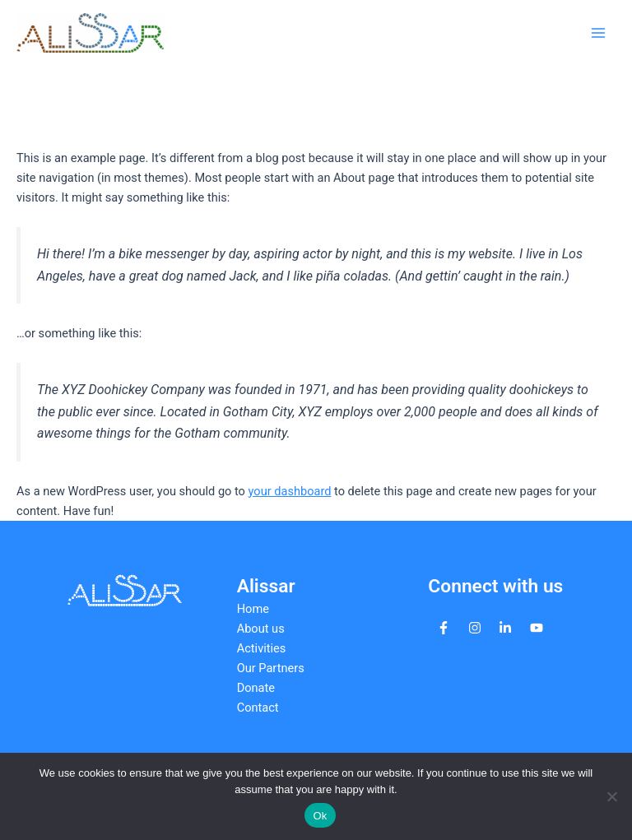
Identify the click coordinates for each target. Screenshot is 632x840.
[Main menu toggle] (598, 33)
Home (253, 609)
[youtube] (537, 628)
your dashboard (290, 491)
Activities (262, 648)
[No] (611, 796)
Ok (320, 816)
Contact (258, 708)
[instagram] (475, 628)
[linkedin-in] (505, 628)
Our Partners (271, 668)
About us (261, 629)
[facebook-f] (444, 628)
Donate (256, 688)
